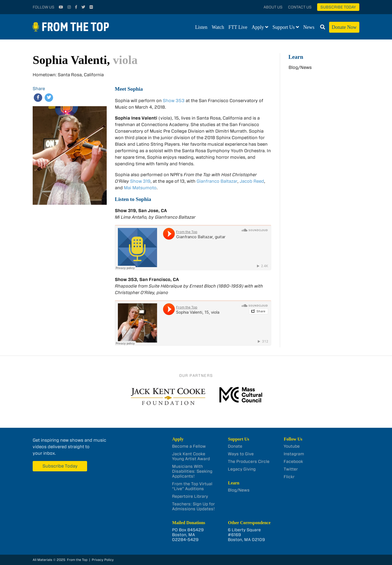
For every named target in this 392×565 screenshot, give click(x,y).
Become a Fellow (189, 446)
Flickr (289, 477)
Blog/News (300, 67)
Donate (235, 446)
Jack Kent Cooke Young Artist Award (191, 456)
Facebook (293, 462)
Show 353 (174, 101)
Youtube (292, 446)
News (309, 27)
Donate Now (344, 27)
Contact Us (300, 7)
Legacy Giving (242, 469)
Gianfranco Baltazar (217, 181)
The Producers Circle (249, 462)
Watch (218, 27)
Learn (296, 57)
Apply (258, 27)
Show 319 (140, 181)
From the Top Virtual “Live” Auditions (192, 486)
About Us (273, 7)
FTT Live (238, 27)
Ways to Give (241, 454)
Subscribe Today (338, 7)
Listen (201, 27)
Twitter (291, 469)
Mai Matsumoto (140, 188)
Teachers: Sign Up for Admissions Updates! (193, 506)
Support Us (284, 27)
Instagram (294, 454)
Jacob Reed (252, 181)
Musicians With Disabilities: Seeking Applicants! (192, 471)
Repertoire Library (190, 496)
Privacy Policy (103, 560)
